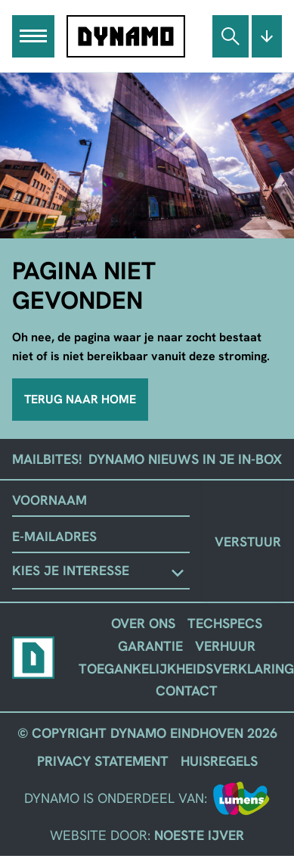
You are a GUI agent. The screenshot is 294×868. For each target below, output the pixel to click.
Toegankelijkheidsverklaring (186, 669)
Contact (187, 691)
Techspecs (225, 623)
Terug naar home (80, 399)
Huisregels (219, 761)
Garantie (150, 646)
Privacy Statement (103, 761)
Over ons (143, 623)
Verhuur (225, 646)
